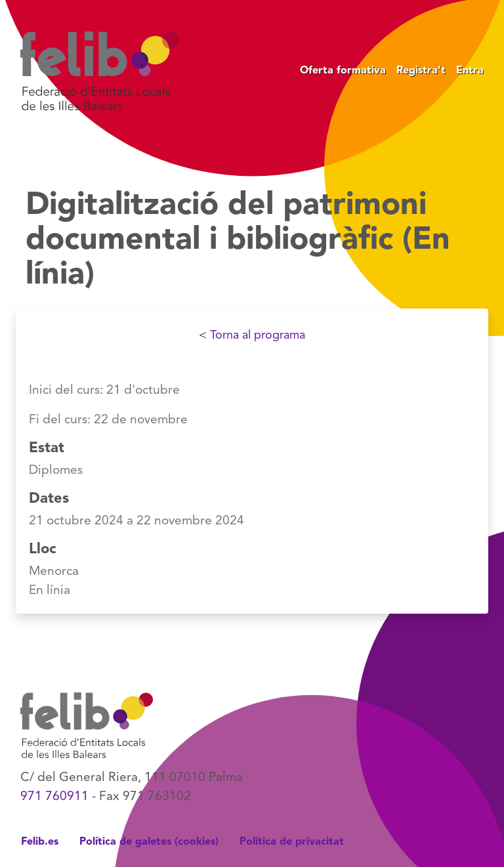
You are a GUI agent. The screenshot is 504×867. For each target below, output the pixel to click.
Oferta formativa (343, 71)
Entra (470, 71)
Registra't (421, 71)
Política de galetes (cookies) (149, 842)
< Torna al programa (252, 335)
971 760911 (54, 797)
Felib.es (40, 842)
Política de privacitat (292, 842)
